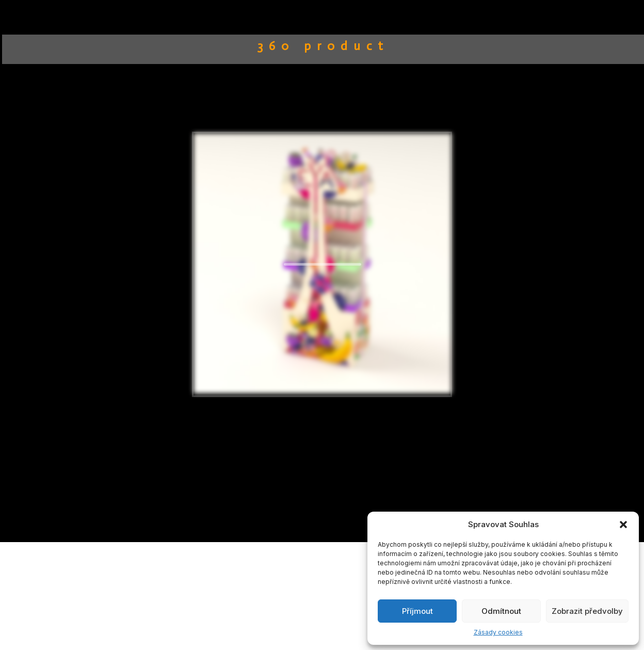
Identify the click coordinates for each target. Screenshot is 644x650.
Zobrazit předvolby (587, 611)
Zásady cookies (498, 632)
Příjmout (417, 611)
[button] (623, 525)
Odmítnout (501, 611)
